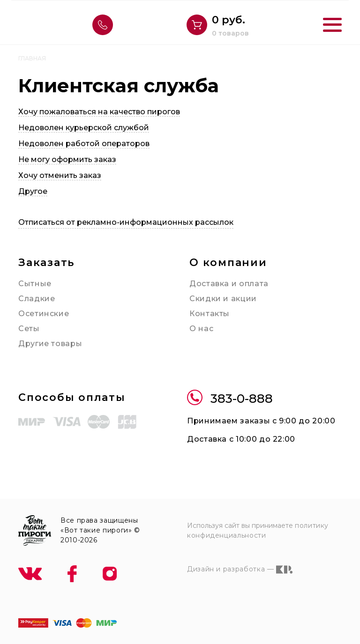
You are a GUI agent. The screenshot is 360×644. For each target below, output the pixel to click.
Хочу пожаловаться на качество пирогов (99, 112)
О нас (201, 329)
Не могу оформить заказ (67, 159)
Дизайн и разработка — (240, 570)
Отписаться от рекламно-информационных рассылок (126, 222)
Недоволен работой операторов (84, 144)
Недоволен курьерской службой (84, 128)
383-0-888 (230, 399)
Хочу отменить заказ (60, 175)
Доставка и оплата (229, 284)
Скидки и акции (223, 299)
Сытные (35, 284)
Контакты (210, 314)
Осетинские (44, 314)
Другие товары (50, 344)
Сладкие (37, 299)
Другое (33, 191)
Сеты (29, 329)
